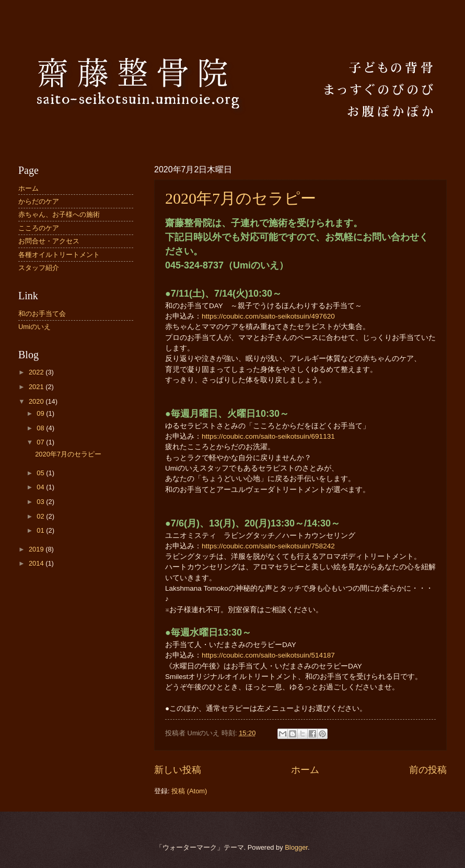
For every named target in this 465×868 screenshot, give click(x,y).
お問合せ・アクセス (49, 241)
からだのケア (39, 201)
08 (41, 428)
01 (41, 530)
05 (41, 473)
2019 (37, 549)
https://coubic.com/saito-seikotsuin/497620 (268, 316)
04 (41, 487)
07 (41, 442)
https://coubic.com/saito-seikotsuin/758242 (268, 546)
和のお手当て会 (42, 314)
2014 (37, 563)
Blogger (296, 847)
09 (41, 413)
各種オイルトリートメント (59, 255)
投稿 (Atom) (189, 791)
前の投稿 (428, 770)
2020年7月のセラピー (241, 198)
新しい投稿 (178, 770)
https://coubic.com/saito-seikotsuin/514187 (268, 655)
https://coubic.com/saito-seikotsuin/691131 (268, 436)
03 (41, 502)
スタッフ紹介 (39, 268)
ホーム (305, 770)
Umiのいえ (34, 327)
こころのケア (39, 228)
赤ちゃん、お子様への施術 (59, 214)
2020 (37, 401)
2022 (37, 372)
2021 (37, 387)
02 (41, 516)
